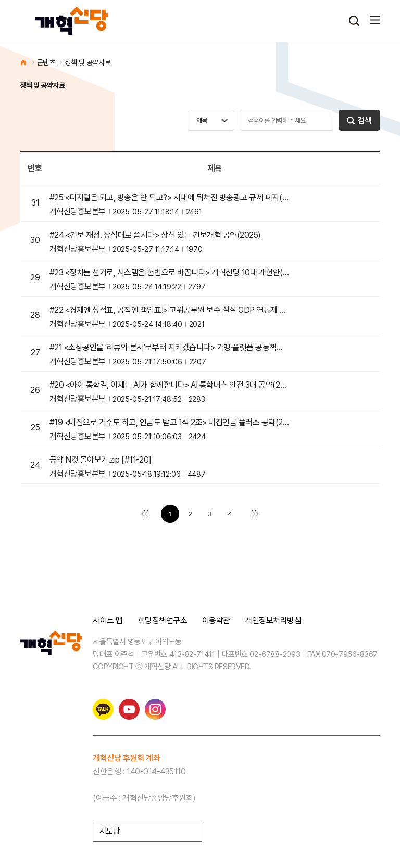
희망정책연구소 (163, 621)
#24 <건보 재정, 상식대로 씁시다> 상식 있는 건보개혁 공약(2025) (155, 235)
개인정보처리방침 (273, 621)
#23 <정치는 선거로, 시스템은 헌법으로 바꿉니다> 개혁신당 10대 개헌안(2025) (170, 273)
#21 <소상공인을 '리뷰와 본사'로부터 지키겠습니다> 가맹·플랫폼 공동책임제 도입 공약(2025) (170, 348)
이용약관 (216, 621)
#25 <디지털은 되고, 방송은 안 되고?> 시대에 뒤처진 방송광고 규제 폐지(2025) (170, 198)
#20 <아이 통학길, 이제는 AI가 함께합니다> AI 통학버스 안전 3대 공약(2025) (170, 385)
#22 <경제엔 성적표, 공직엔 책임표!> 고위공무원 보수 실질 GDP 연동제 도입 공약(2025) (170, 310)
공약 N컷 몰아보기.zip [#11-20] (101, 460)
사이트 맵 (108, 621)
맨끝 (255, 514)
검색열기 (354, 21)
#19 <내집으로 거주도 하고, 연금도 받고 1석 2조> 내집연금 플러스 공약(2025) (170, 423)
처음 (145, 514)
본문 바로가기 (0, 0)
